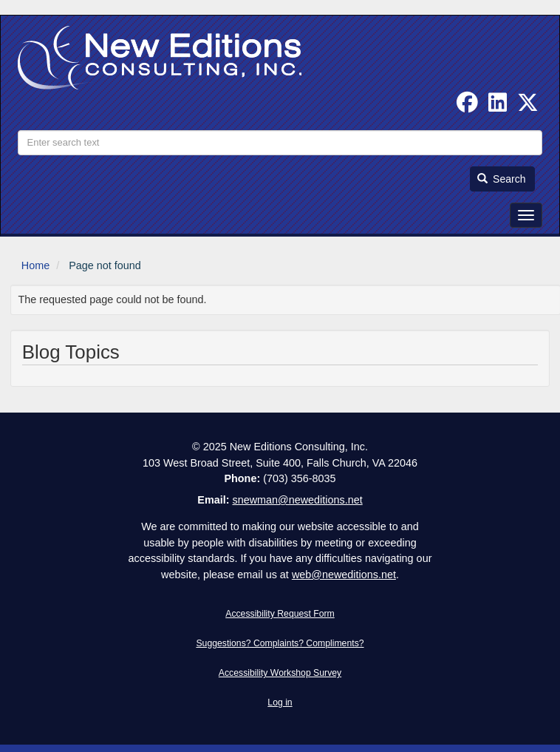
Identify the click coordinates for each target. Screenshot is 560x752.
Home (35, 265)
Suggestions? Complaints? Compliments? (280, 643)
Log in (280, 702)
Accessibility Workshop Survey (280, 673)
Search (502, 179)
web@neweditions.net (344, 575)
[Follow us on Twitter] (528, 106)
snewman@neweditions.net (297, 500)
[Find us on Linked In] (498, 106)
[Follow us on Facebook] (467, 106)
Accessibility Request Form (280, 614)
